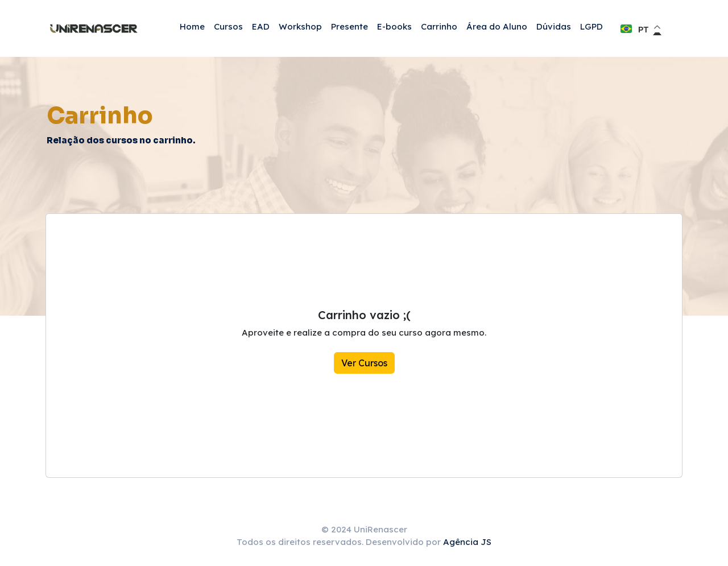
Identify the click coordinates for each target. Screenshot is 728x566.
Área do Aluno (497, 26)
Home (192, 26)
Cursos (228, 26)
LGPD (591, 26)
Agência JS (467, 542)
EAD (261, 26)
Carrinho (439, 26)
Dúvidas (554, 26)
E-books (394, 26)
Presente (349, 26)
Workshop (300, 26)
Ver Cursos (364, 363)
